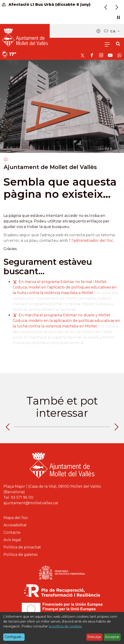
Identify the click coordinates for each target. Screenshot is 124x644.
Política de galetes (20, 555)
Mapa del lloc (16, 518)
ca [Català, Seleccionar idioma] (115, 31)
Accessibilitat (15, 525)
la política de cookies (65, 626)
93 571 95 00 (22, 497)
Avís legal (12, 540)
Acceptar (112, 637)
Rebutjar (94, 637)
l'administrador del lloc (92, 240)
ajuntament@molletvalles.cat (31, 503)
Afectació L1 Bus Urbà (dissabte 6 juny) (46, 4)
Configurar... (14, 637)
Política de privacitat (22, 547)
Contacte (12, 532)
